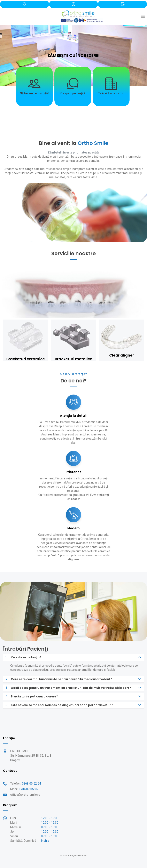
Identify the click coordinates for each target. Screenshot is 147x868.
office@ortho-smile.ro (25, 795)
